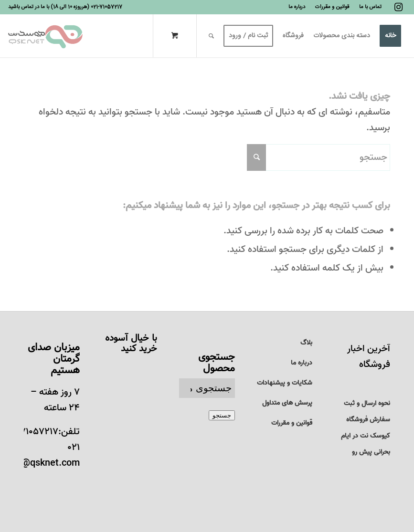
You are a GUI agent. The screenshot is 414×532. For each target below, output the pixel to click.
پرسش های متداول (287, 403)
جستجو (222, 415)
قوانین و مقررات (292, 423)
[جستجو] (211, 36)
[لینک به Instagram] (399, 7)
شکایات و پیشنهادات (285, 383)
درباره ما (302, 363)
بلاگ (306, 343)
